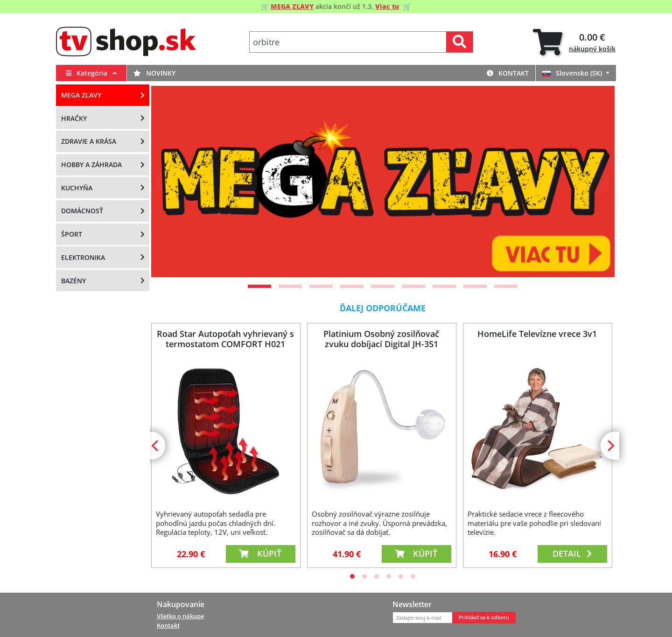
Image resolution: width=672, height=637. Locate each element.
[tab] (574, 42)
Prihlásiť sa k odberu (484, 617)
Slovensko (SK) (573, 73)
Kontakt (508, 73)
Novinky (154, 73)
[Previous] (170, 182)
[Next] (596, 182)
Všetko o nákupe (180, 616)
